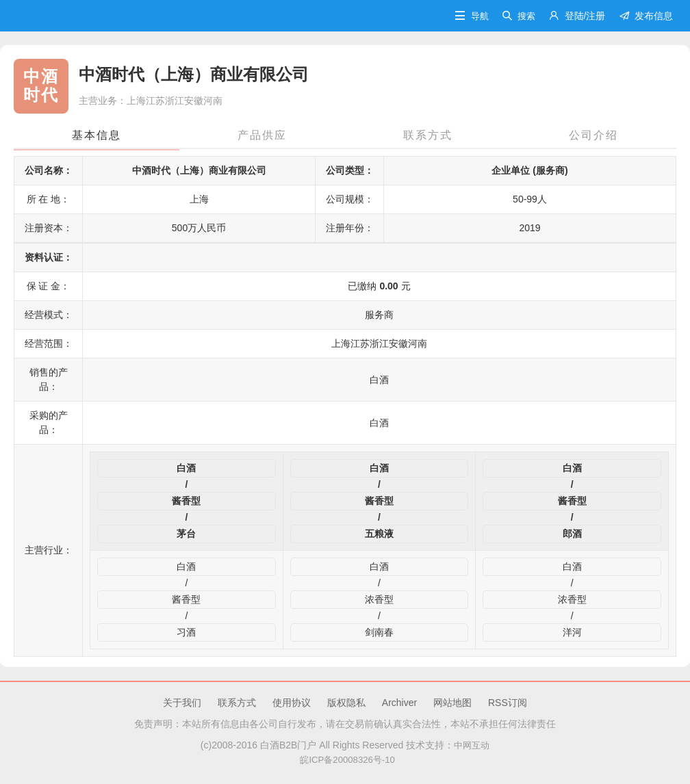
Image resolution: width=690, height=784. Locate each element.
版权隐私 (346, 703)
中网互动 (472, 745)
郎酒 (572, 534)
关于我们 (182, 703)
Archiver (399, 703)
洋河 (572, 632)
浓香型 (379, 599)
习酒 (186, 632)
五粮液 (379, 534)
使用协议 (292, 703)
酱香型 (186, 501)
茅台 (186, 534)
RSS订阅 (508, 703)
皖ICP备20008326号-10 (345, 759)
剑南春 (379, 632)
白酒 (186, 468)
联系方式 (237, 703)
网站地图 (452, 703)
